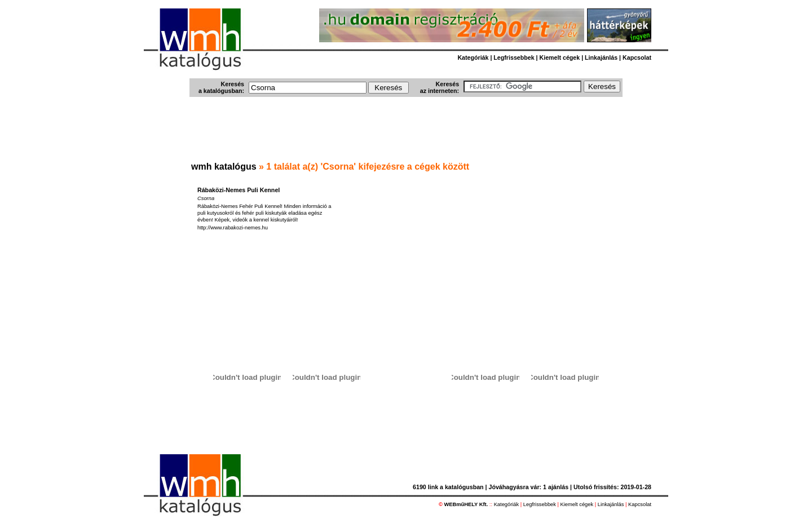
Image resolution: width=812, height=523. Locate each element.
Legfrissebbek (514, 57)
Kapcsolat (637, 57)
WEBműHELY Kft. (466, 504)
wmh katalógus (224, 167)
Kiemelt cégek (560, 57)
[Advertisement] (406, 130)
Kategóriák (473, 57)
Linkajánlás (601, 57)
